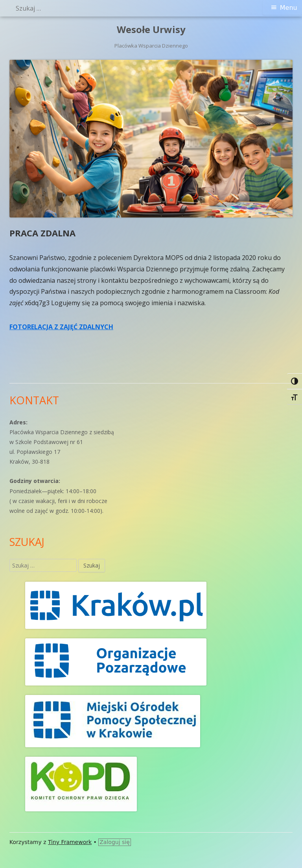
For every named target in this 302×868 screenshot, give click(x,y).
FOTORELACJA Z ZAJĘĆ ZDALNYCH (61, 327)
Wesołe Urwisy (151, 30)
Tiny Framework (70, 842)
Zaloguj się (115, 842)
